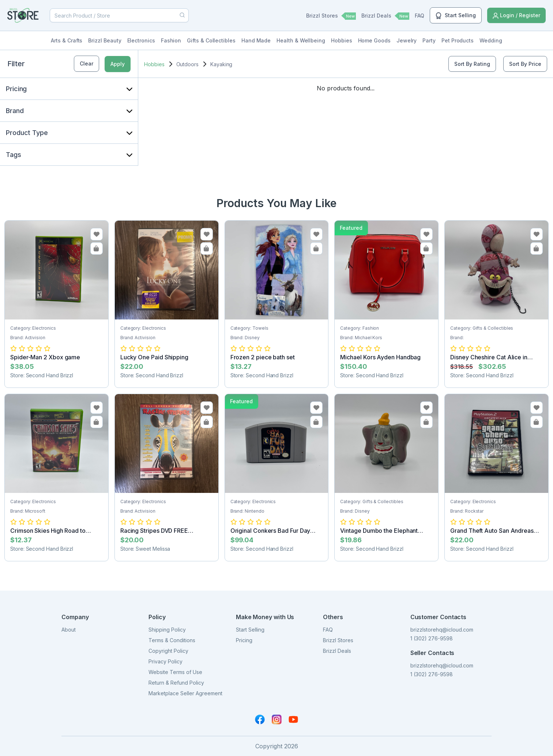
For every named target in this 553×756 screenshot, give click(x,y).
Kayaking (221, 64)
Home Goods (374, 40)
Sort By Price (525, 64)
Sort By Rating (472, 64)
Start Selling (456, 16)
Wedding (491, 40)
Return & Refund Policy (176, 683)
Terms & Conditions (172, 640)
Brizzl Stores (331, 16)
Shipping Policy (167, 630)
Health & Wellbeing (301, 40)
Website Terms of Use (175, 672)
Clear (86, 63)
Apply (118, 64)
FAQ (420, 16)
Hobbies (342, 40)
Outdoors (187, 64)
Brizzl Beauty (105, 40)
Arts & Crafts (67, 40)
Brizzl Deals (385, 16)
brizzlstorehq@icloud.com (442, 630)
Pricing (244, 640)
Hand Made (256, 40)
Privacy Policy (165, 661)
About (69, 630)
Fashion (171, 40)
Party (429, 40)
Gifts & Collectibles (211, 40)
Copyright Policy (168, 651)
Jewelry (407, 40)
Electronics (141, 40)
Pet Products (458, 40)
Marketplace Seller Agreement (185, 693)
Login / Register (516, 16)
